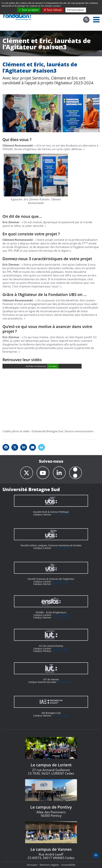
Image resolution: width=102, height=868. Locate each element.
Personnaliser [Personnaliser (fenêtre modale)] (76, 10)
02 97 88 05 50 (61, 581)
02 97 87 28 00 (61, 648)
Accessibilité (68, 865)
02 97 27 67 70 (61, 651)
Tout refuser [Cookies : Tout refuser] (53, 10)
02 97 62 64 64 (66, 682)
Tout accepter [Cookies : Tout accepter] (29, 10)
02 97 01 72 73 (61, 617)
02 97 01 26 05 (61, 716)
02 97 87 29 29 (61, 548)
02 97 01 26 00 (61, 514)
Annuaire (32, 865)
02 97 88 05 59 (61, 615)
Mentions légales (49, 865)
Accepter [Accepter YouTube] (53, 366)
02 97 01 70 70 (61, 584)
